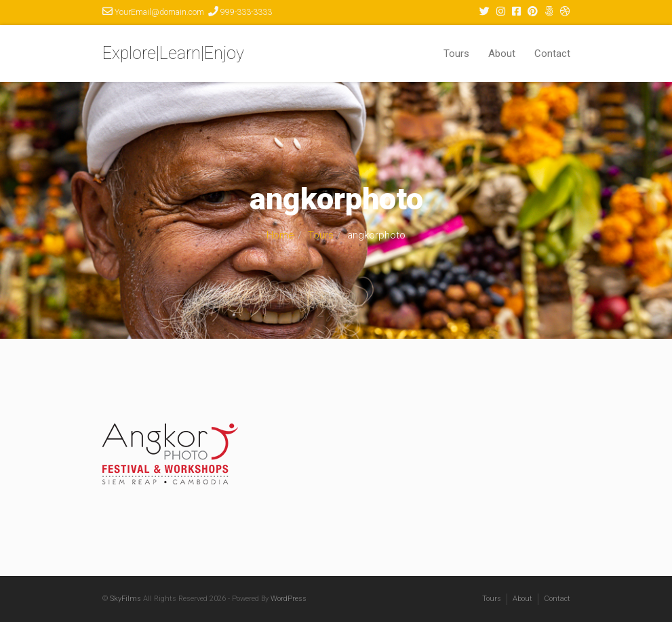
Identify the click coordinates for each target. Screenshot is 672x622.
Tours (456, 54)
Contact (552, 54)
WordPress (289, 599)
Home (280, 235)
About (502, 54)
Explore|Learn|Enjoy (173, 53)
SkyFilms (125, 599)
